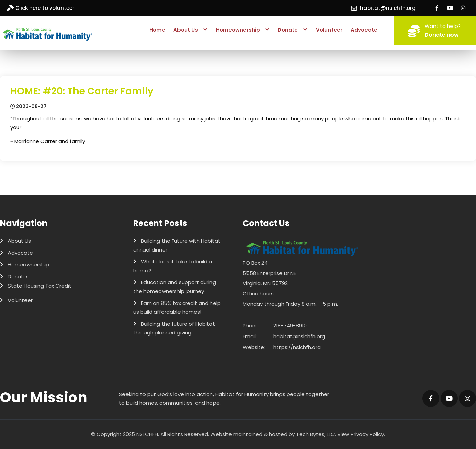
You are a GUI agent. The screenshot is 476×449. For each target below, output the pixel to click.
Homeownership (238, 30)
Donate (288, 30)
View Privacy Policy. (361, 434)
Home (157, 30)
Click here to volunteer (45, 8)
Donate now (442, 35)
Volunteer (329, 30)
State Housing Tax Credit (40, 286)
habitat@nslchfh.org (388, 8)
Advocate (364, 30)
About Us (186, 30)
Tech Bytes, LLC (316, 434)
